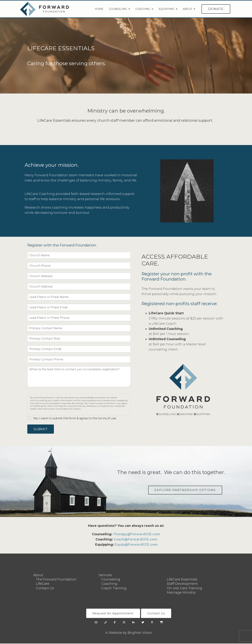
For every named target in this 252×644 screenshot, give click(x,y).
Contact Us (45, 589)
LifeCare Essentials (182, 580)
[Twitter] (143, 623)
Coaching (143, 9)
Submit (41, 429)
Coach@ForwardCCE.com (136, 540)
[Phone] (105, 623)
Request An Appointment (113, 614)
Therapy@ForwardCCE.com (137, 535)
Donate (216, 9)
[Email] (96, 623)
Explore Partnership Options (185, 490)
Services (105, 575)
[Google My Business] (161, 623)
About (188, 9)
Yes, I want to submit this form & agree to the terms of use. (75, 418)
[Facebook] (115, 623)
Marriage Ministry (181, 593)
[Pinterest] (152, 623)
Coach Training (114, 589)
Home (99, 9)
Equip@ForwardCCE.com (136, 545)
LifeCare (43, 584)
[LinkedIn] (133, 623)
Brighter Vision (140, 633)
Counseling (118, 9)
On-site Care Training (184, 589)
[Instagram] (124, 623)
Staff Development (182, 584)
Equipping (167, 9)
